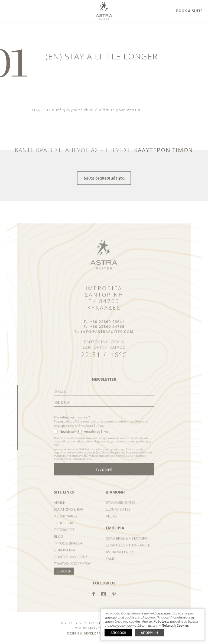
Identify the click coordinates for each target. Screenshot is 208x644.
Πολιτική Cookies (175, 626)
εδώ (56, 448)
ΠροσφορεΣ (64, 533)
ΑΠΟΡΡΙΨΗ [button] (149, 633)
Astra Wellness (120, 556)
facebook (93, 598)
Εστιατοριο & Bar (69, 513)
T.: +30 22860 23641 (104, 325)
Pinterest (114, 598)
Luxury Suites (118, 513)
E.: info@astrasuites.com (104, 335)
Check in (64, 575)
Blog (58, 540)
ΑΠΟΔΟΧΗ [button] (118, 633)
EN (138, 110)
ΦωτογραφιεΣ (66, 520)
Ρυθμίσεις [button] (161, 621)
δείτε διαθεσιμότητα (104, 178)
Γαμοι (111, 562)
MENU (11, 10)
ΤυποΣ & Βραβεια (68, 547)
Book (189, 11)
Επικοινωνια (65, 554)
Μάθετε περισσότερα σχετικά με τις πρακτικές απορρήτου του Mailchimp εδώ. (100, 461)
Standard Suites (121, 506)
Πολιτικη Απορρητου (72, 567)
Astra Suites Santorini (104, 11)
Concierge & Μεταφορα (127, 542)
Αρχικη (60, 506)
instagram (103, 598)
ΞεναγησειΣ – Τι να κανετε (128, 549)
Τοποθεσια (64, 527)
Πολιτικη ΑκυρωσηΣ (71, 560)
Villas (111, 520)
